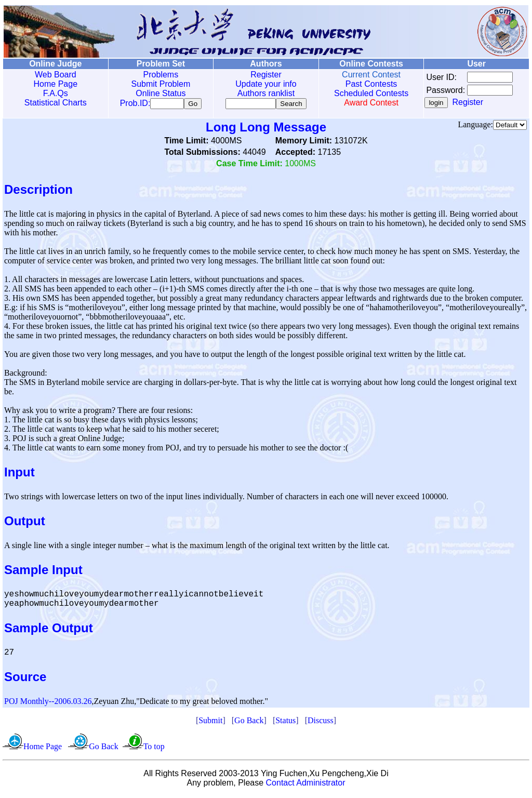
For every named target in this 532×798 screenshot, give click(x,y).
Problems (159, 75)
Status (285, 722)
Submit (210, 722)
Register (264, 75)
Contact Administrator (306, 785)
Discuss (321, 722)
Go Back (249, 722)
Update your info (264, 84)
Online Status (159, 93)
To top (154, 748)
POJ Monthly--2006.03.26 (48, 703)
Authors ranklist (264, 93)
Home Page (55, 84)
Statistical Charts (55, 103)
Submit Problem (159, 84)
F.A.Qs (55, 93)
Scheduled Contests (369, 93)
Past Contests (368, 84)
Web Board (55, 75)
